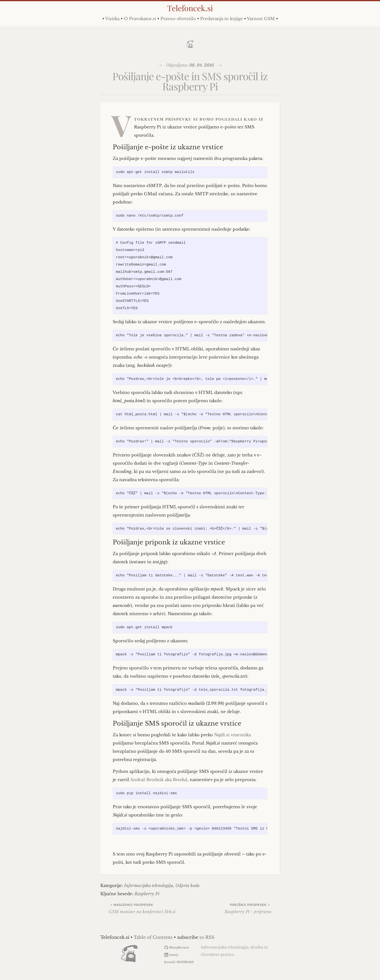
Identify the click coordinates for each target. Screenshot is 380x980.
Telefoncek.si (190, 8)
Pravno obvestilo (178, 19)
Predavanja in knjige (222, 19)
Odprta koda (188, 886)
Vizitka (112, 19)
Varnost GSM (261, 19)
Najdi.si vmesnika (232, 735)
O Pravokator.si (140, 19)
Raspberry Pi (147, 894)
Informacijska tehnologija (149, 886)
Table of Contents (153, 937)
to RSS (207, 937)
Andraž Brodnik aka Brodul (159, 780)
